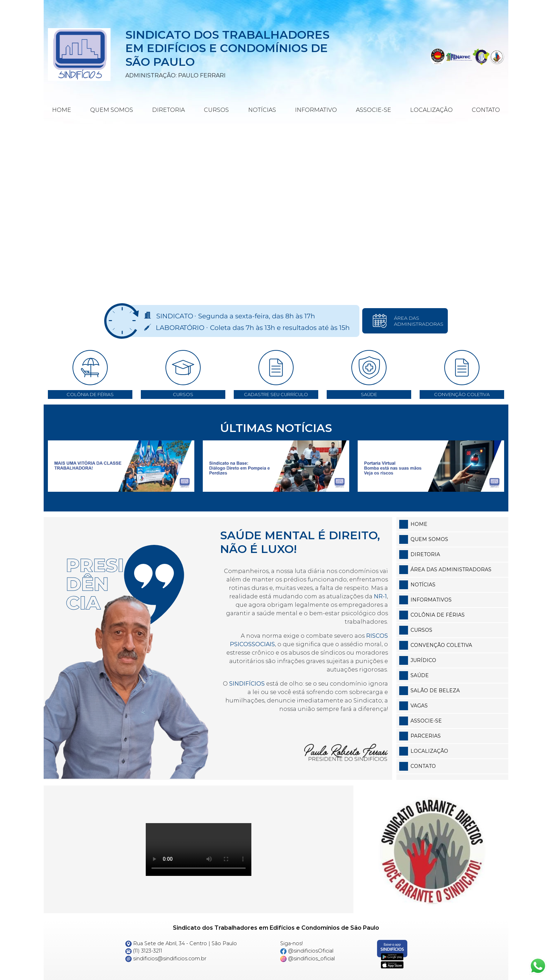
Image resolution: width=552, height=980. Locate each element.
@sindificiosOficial (307, 951)
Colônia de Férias (438, 615)
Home (62, 110)
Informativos (431, 600)
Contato (486, 110)
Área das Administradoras (451, 569)
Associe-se (374, 110)
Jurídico (423, 660)
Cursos (216, 110)
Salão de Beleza (435, 691)
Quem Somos (112, 110)
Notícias (262, 110)
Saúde (420, 675)
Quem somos (429, 539)
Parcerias (426, 736)
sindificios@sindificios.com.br (166, 959)
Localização (431, 110)
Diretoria (168, 110)
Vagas (419, 706)
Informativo (316, 110)
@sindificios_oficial (308, 959)
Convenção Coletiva (441, 645)
